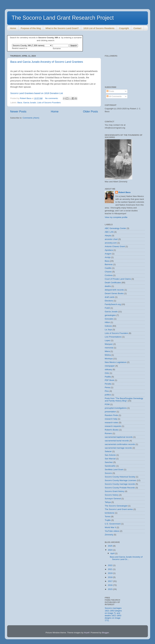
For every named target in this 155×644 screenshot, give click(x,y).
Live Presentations (113, 337)
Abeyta (108, 236)
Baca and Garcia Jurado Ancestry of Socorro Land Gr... (126, 558)
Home (13, 28)
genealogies (110, 315)
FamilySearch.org (113, 304)
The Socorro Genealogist (116, 506)
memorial (109, 348)
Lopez (108, 340)
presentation (110, 412)
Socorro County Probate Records (120, 488)
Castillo (108, 268)
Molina (108, 355)
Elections (109, 301)
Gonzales (109, 319)
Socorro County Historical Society (120, 477)
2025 (110, 546)
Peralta (108, 384)
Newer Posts (18, 111)
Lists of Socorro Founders (49, 103)
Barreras (109, 264)
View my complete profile (116, 217)
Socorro (108, 473)
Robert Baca (124, 192)
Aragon (108, 254)
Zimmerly (109, 535)
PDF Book (109, 380)
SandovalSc (110, 466)
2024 (110, 550)
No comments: (52, 98)
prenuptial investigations (116, 408)
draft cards (110, 297)
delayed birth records (114, 290)
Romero (108, 433)
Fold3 (107, 308)
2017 (110, 581)
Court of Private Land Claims (118, 279)
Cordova (109, 275)
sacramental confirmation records (120, 444)
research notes (111, 423)
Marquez (109, 344)
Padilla (108, 377)
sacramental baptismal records (119, 437)
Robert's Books (112, 430)
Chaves (108, 272)
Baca (20, 103)
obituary (108, 369)
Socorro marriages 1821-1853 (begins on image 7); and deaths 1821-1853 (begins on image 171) (113, 614)
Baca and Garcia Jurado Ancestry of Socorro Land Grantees (47, 62)
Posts (110, 91)
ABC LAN (109, 232)
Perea (107, 387)
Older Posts (90, 111)
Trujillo (108, 520)
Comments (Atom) (31, 118)
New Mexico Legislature (116, 362)
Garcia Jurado (30, 103)
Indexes (108, 326)
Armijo (108, 257)
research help (111, 419)
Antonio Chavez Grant (115, 246)
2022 (110, 565)
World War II (110, 527)
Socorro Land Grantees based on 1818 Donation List (37, 93)
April (113, 553)
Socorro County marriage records (120, 484)
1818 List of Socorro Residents (99, 28)
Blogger (106, 633)
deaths (108, 286)
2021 (110, 569)
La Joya (108, 330)
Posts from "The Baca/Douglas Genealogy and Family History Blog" (124, 400)
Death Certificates (113, 283)
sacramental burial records (117, 441)
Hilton (107, 322)
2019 (110, 573)
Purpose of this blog (31, 28)
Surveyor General (113, 499)
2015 (110, 589)
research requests (113, 426)
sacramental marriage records (118, 448)
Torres (108, 517)
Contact (137, 28)
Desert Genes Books (114, 293)
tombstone (110, 513)
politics (108, 395)
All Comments (114, 96)
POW (107, 404)
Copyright (124, 28)
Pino (107, 391)
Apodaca (109, 250)
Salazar (108, 451)
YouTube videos (112, 531)
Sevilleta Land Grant (114, 470)
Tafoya (108, 502)
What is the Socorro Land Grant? (62, 28)
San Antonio (110, 455)
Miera (107, 351)
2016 (110, 585)
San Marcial (110, 459)
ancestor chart (111, 239)
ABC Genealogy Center (115, 228)
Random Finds (111, 415)
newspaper (110, 366)
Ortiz (107, 373)
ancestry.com (111, 243)
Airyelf (87, 633)
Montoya (109, 359)
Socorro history (112, 495)
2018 (110, 577)
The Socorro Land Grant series (119, 509)
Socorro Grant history (114, 491)
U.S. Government (113, 524)
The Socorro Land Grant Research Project (63, 18)
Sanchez (109, 462)
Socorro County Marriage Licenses (120, 480)
